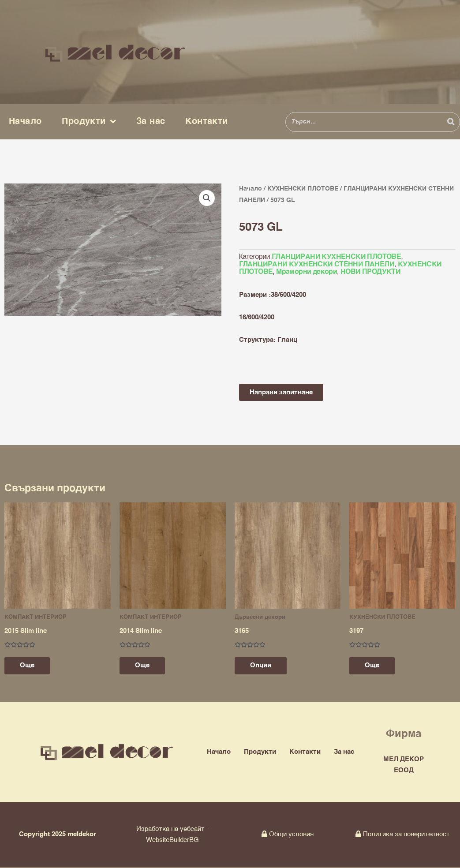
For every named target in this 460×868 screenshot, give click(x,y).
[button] (207, 198)
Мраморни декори (307, 272)
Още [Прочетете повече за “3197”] (374, 666)
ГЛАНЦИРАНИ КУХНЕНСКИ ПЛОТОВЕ (336, 257)
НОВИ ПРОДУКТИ (370, 272)
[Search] (451, 122)
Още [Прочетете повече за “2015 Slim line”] (29, 666)
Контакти (206, 122)
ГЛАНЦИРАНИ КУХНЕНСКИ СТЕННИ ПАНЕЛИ (317, 264)
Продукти (89, 122)
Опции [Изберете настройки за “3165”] (263, 666)
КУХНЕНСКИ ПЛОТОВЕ (303, 189)
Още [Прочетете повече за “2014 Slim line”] (144, 666)
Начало (25, 122)
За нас (151, 122)
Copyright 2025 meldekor (58, 835)
